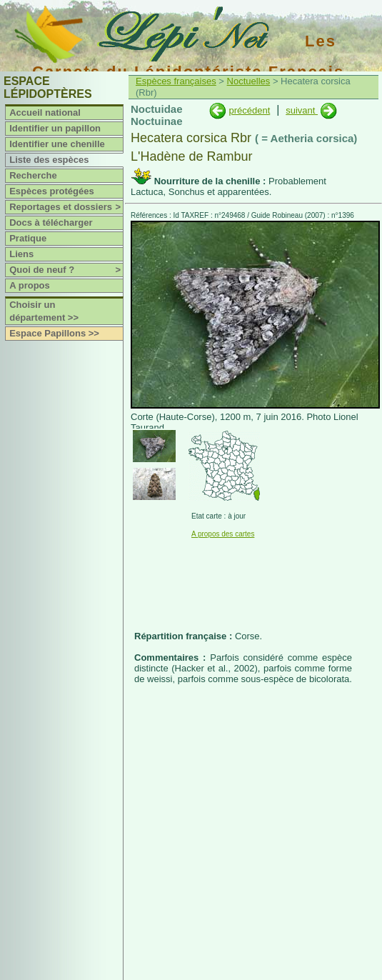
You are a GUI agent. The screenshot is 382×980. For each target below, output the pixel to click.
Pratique (28, 238)
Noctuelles (249, 81)
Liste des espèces (49, 160)
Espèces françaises (176, 81)
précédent (249, 110)
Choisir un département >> (44, 311)
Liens (21, 254)
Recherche (33, 175)
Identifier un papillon (55, 128)
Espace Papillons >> (54, 333)
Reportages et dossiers (66, 207)
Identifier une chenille (57, 144)
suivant (302, 110)
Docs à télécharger (51, 222)
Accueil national (45, 112)
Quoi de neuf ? (66, 270)
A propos (30, 285)
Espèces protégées (52, 191)
